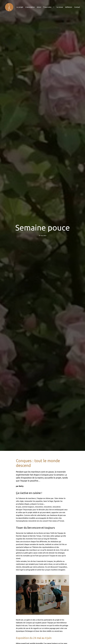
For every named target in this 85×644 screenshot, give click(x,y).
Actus (39, 7)
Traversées (47, 7)
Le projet (20, 7)
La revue (60, 7)
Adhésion (69, 7)
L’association (30, 7)
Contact (77, 7)
